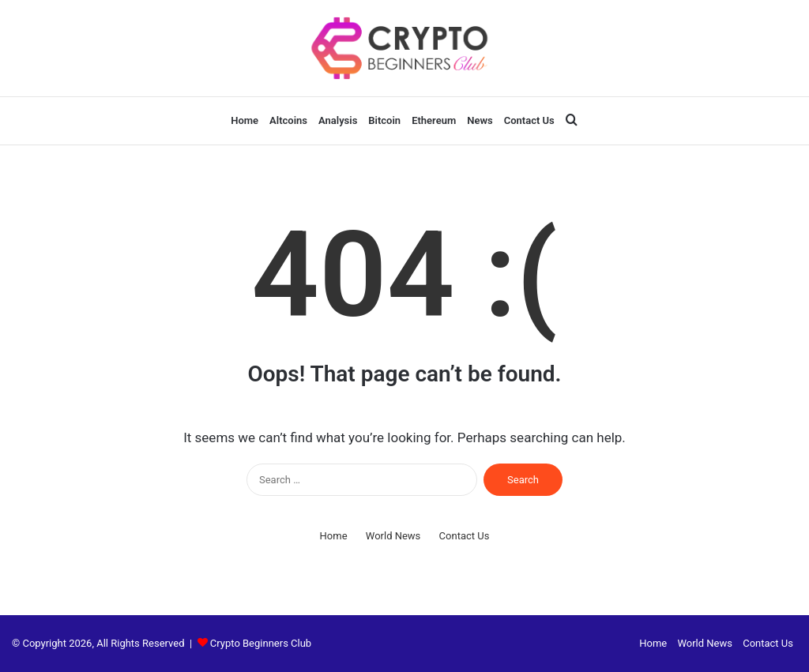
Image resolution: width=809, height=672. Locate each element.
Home (245, 120)
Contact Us (529, 120)
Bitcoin (384, 120)
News (480, 120)
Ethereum (434, 120)
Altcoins (288, 120)
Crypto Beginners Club (261, 643)
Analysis (338, 120)
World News (393, 536)
